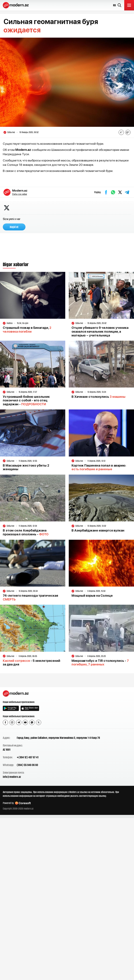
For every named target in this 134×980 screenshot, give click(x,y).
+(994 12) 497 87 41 (28, 757)
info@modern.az (12, 777)
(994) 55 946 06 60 (27, 765)
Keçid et (14, 227)
